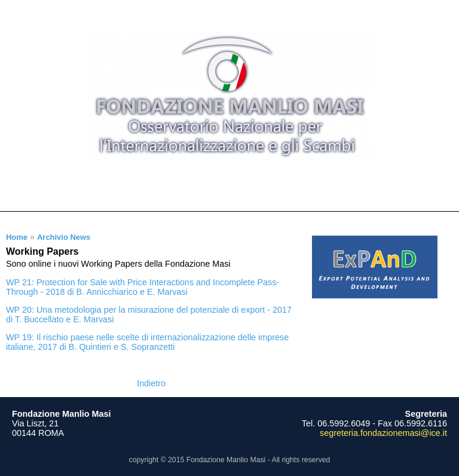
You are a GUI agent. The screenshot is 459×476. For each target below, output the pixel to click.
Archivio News (64, 237)
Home (17, 237)
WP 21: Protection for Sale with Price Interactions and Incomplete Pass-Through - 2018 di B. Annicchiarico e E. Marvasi (143, 287)
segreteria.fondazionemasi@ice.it (383, 433)
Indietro (151, 383)
